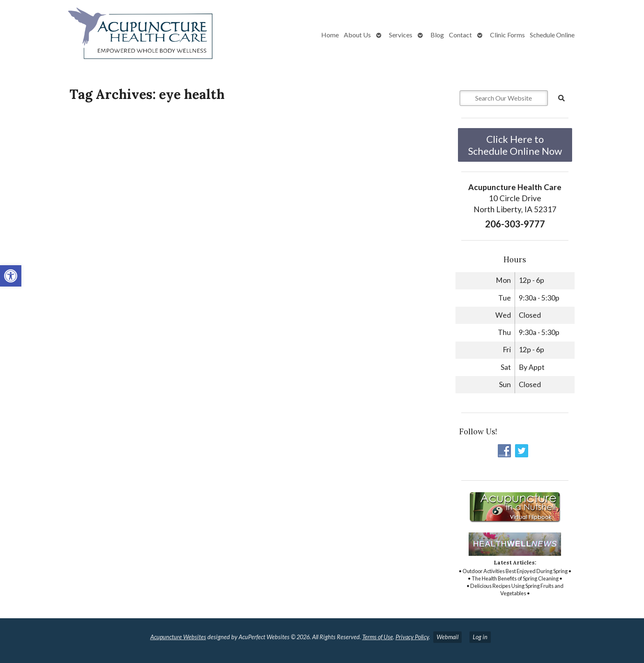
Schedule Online (552, 35)
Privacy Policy (412, 637)
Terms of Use (378, 637)
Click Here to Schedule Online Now (515, 145)
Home (330, 35)
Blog (437, 35)
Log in (480, 637)
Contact (460, 35)
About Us (357, 35)
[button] (11, 276)
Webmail (447, 637)
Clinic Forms (507, 35)
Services (401, 35)
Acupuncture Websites (178, 637)
